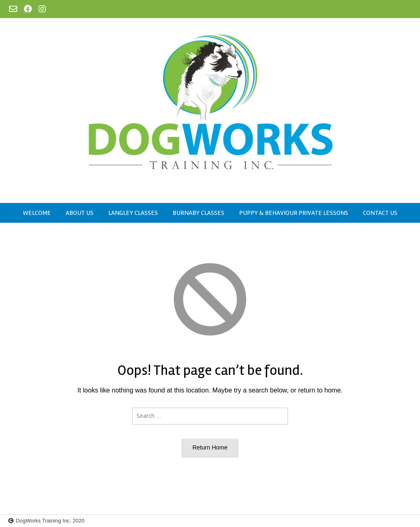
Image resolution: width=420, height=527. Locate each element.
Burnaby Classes (199, 213)
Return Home (210, 447)
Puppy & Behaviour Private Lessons (294, 213)
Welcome (37, 213)
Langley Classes (133, 213)
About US (80, 213)
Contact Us (380, 213)
